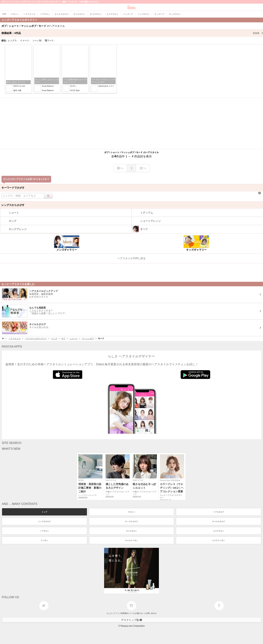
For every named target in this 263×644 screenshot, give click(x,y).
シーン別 (37, 41)
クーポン (44, 540)
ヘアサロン (44, 531)
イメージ (25, 41)
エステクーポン (219, 540)
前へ (120, 168)
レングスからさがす (13, 205)
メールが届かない (137, 613)
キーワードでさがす (13, 188)
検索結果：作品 (132, 33)
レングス (13, 41)
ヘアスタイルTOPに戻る (132, 258)
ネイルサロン (131, 531)
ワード (50, 41)
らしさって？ (112, 613)
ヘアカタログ (219, 512)
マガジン (131, 512)
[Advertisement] (131, 123)
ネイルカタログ (219, 521)
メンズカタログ (44, 521)
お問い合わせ (151, 613)
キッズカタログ (131, 521)
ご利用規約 (123, 613)
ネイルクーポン (131, 540)
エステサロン (219, 531)
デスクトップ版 (131, 620)
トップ (44, 512)
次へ (143, 168)
